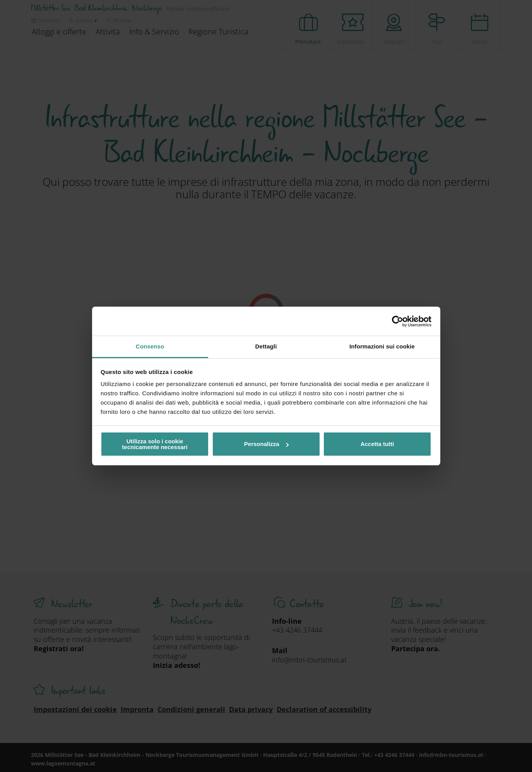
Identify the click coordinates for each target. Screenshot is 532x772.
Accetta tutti (377, 444)
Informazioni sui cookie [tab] (382, 346)
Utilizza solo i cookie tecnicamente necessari (155, 444)
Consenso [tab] (150, 346)
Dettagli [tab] (266, 346)
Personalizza (266, 444)
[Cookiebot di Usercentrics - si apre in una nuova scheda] (398, 321)
